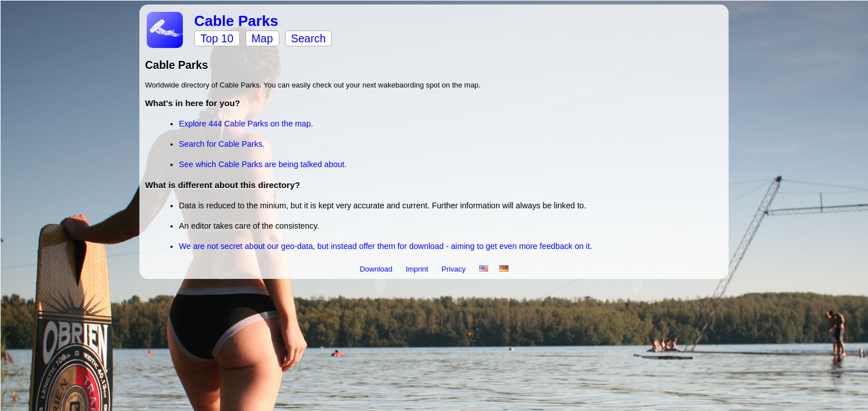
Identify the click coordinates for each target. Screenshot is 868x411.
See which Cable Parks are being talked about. (263, 164)
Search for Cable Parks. (222, 144)
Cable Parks (236, 21)
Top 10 (217, 38)
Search (309, 38)
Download (377, 269)
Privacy (454, 269)
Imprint (418, 269)
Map (262, 38)
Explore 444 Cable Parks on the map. (246, 124)
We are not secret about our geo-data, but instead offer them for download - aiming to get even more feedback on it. (385, 246)
